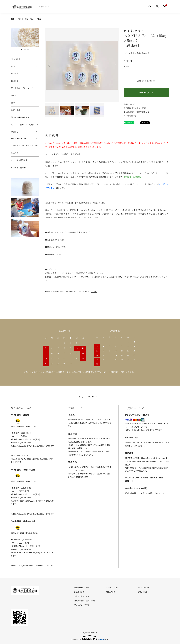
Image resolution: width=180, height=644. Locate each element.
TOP (13, 19)
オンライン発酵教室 (19, 160)
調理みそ (15, 81)
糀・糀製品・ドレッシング (22, 88)
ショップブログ (112, 588)
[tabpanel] (25, 38)
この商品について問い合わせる (137, 112)
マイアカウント (143, 588)
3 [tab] (28, 50)
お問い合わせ (142, 592)
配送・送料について (82, 588)
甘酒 (39, 19)
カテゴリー (44, 7)
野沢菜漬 (15, 73)
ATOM (113, 592)
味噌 (13, 66)
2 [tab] (25, 50)
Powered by (90, 638)
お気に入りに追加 (146, 81)
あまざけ (15, 95)
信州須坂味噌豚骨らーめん (22, 117)
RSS (107, 592)
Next (115, 65)
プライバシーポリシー (83, 605)
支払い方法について (82, 596)
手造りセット (17, 132)
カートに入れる (146, 92)
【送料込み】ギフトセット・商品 (25, 145)
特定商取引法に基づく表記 (135, 108)
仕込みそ (15, 153)
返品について (129, 104)
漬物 (13, 103)
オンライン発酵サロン (20, 168)
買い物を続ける (130, 116)
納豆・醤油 (16, 110)
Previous (49, 65)
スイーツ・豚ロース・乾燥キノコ (25, 125)
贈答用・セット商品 (26, 19)
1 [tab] (22, 50)
